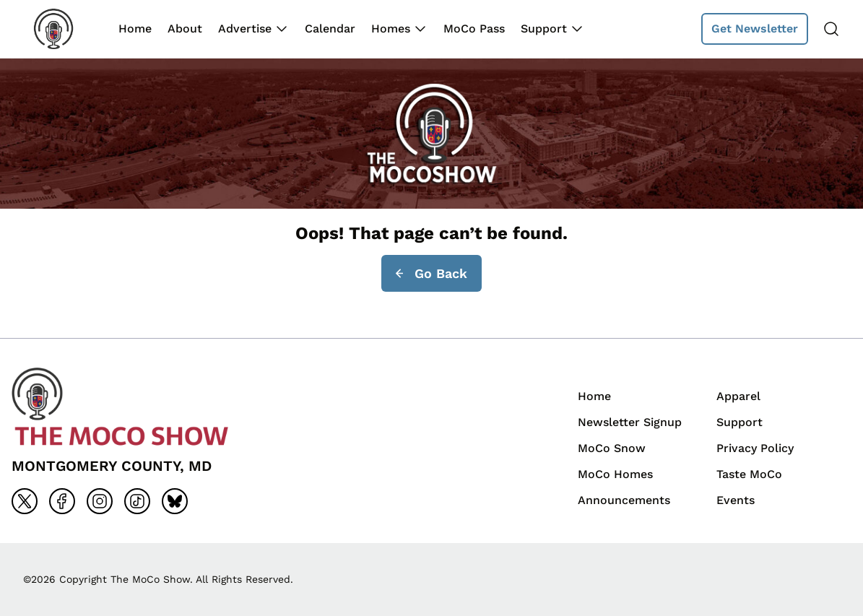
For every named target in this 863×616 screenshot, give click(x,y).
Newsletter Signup (630, 422)
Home (135, 29)
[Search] (831, 29)
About (185, 29)
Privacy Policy (755, 448)
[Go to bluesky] (175, 501)
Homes (391, 29)
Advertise (245, 29)
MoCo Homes (615, 474)
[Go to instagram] (100, 501)
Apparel (738, 396)
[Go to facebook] (62, 501)
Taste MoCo (749, 474)
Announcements (624, 500)
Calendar (330, 29)
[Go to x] (25, 501)
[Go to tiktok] (137, 501)
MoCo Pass (474, 29)
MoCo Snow (612, 448)
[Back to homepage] (64, 29)
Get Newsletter (755, 29)
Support (544, 29)
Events (736, 500)
